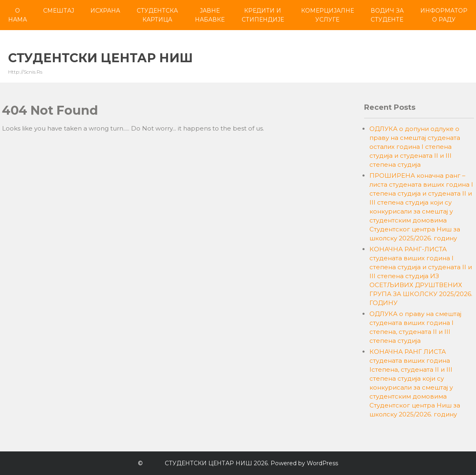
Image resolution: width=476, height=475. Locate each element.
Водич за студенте (387, 15)
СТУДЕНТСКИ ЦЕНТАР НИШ (100, 58)
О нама (17, 15)
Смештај (59, 11)
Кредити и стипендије (263, 15)
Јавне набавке (210, 15)
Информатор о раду (444, 15)
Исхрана (105, 11)
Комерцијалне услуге (328, 15)
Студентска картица (157, 15)
